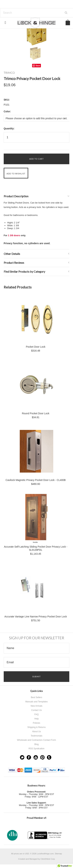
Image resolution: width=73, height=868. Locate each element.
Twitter (22, 757)
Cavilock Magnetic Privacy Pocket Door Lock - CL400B (36, 480)
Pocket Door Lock (36, 347)
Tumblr (49, 757)
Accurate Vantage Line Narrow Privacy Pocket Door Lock (36, 617)
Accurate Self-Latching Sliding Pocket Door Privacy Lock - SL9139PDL (36, 548)
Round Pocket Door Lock (36, 413)
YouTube (36, 757)
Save (38, 66)
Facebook (29, 757)
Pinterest (42, 757)
